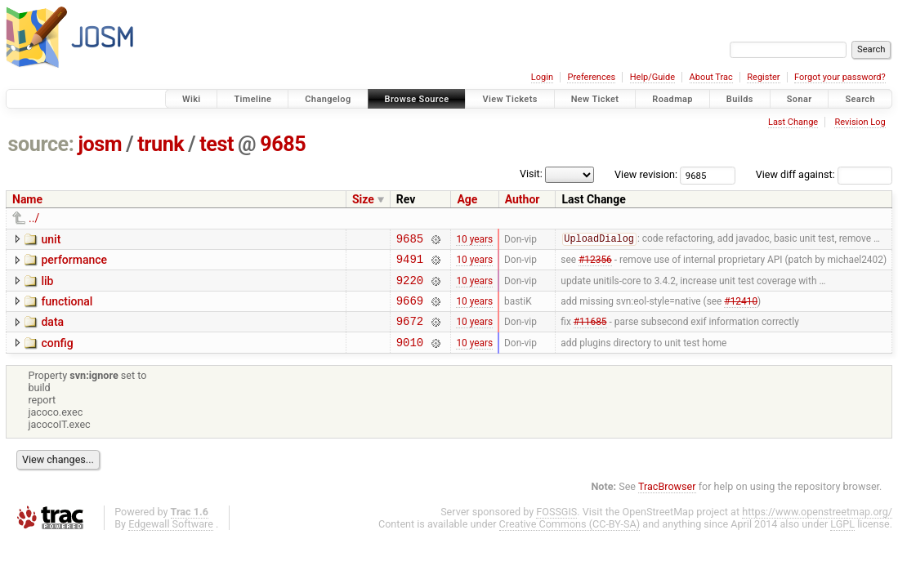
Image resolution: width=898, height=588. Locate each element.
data (52, 332)
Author (523, 199)
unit (51, 239)
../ (34, 218)
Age (467, 199)
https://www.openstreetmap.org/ (817, 526)
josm (100, 144)
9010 (410, 356)
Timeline (252, 99)
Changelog (328, 99)
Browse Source (417, 99)
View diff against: (824, 174)
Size (363, 199)
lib (47, 286)
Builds (740, 99)
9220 (410, 287)
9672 (410, 333)
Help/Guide (652, 77)
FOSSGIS (556, 526)
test (217, 144)
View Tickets (509, 99)
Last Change (793, 122)
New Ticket (595, 99)
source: (41, 144)
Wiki (192, 99)
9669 (410, 310)
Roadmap (672, 99)
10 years (474, 240)
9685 (283, 144)
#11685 (590, 333)
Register (763, 77)
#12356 (595, 264)
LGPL (842, 539)
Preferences (591, 77)
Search (860, 99)
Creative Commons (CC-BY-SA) (570, 539)
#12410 (741, 310)
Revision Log (860, 122)
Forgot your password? (840, 77)
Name (27, 199)
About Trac (711, 77)
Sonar (800, 99)
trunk (161, 144)
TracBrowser (667, 501)
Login (542, 77)
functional (67, 309)
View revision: (646, 174)
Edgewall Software (171, 539)
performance (74, 262)
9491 (410, 263)
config (57, 355)
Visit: (531, 174)
